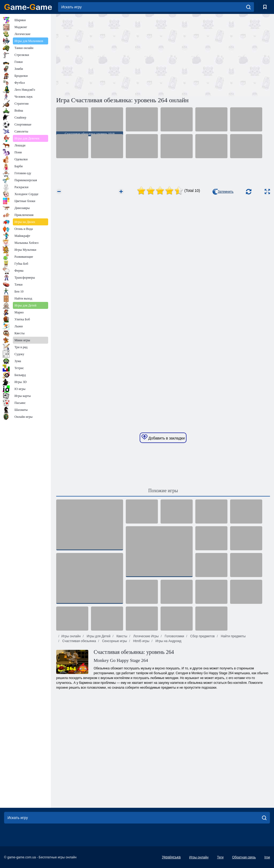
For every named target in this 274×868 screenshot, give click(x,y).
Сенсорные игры (114, 641)
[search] (248, 7)
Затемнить (223, 192)
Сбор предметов (202, 636)
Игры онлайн (71, 636)
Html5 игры (141, 641)
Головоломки (174, 636)
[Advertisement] (110, 54)
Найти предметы (233, 636)
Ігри (267, 857)
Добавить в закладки (163, 437)
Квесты (121, 636)
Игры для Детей (98, 636)
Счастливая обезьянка (79, 641)
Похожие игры (163, 491)
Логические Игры (146, 636)
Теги (220, 857)
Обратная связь (244, 857)
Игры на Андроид (168, 641)
